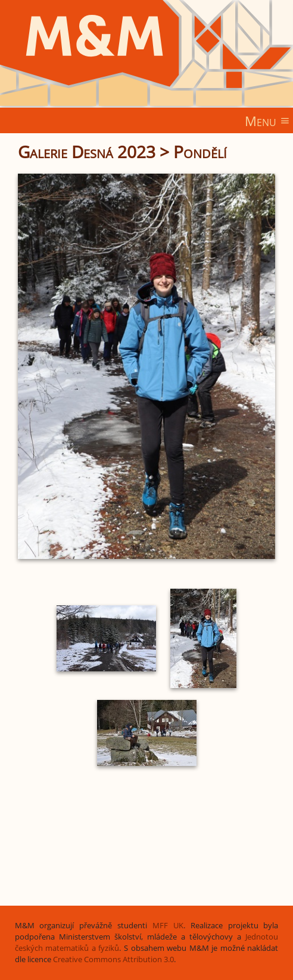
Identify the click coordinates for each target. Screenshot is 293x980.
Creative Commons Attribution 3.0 (113, 959)
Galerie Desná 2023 (87, 152)
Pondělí (200, 152)
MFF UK (168, 926)
